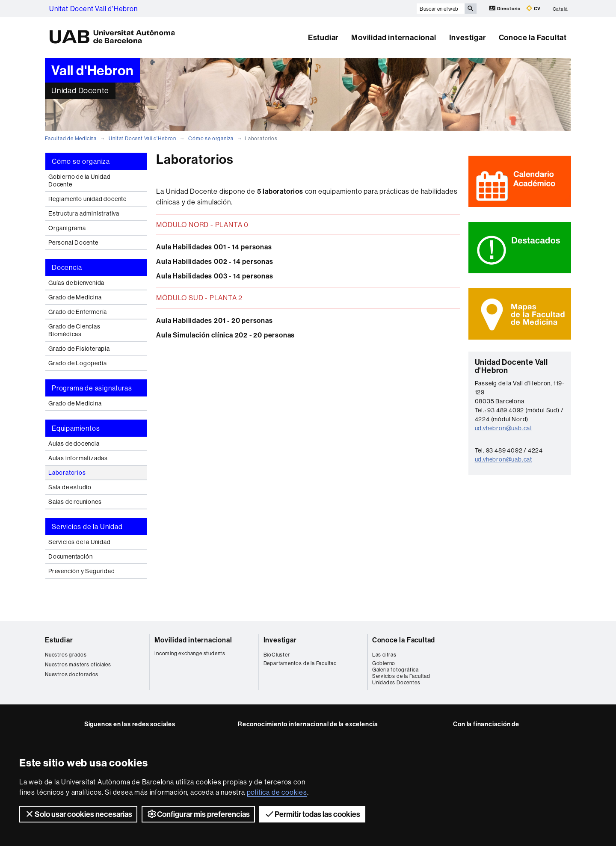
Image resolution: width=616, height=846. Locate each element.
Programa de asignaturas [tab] (92, 388)
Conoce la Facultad (404, 640)
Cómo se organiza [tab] (81, 161)
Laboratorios (67, 473)
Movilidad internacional (394, 37)
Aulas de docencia (74, 444)
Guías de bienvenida (76, 283)
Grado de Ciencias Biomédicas (74, 330)
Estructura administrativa (84, 213)
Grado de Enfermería (78, 312)
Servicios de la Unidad (80, 542)
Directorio (506, 8)
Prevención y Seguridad (82, 571)
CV (533, 8)
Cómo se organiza (211, 138)
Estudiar (323, 37)
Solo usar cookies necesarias (78, 814)
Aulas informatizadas (78, 458)
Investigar (468, 37)
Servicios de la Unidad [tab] (87, 527)
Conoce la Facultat (533, 37)
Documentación (70, 556)
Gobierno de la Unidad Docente (80, 180)
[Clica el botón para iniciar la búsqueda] (471, 9)
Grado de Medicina (75, 297)
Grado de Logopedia (77, 363)
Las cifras (384, 655)
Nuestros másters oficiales (78, 664)
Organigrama (67, 228)
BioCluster (277, 655)
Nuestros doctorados (72, 674)
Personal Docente (73, 243)
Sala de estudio (70, 487)
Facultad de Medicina (71, 138)
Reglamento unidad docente (87, 199)
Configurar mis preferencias (198, 814)
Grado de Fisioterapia (79, 349)
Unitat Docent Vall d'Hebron (93, 9)
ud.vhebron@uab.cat (503, 428)
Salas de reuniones (75, 502)
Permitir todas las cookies (312, 814)
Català (560, 9)
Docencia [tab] (67, 267)
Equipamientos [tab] (76, 428)
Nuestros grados (66, 655)
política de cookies (277, 792)
